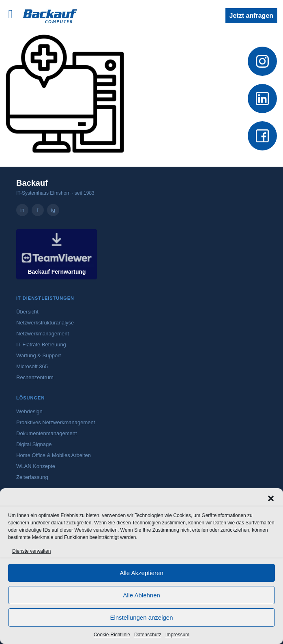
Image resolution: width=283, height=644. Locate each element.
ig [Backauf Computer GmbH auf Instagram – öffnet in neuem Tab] (53, 210)
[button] (271, 498)
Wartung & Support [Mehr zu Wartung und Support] (39, 355)
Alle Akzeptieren (141, 573)
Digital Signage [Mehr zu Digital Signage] (34, 444)
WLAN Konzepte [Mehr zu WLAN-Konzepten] (36, 466)
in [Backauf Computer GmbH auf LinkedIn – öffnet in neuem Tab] (22, 210)
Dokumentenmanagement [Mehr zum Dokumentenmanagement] (47, 433)
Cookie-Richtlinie (112, 635)
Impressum (177, 635)
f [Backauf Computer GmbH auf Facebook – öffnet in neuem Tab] (38, 210)
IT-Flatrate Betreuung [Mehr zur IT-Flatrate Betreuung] (41, 345)
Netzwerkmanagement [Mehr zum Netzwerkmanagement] (43, 334)
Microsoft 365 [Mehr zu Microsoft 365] (32, 366)
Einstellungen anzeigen (141, 617)
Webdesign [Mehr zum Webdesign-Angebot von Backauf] (29, 411)
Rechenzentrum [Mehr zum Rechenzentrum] (35, 377)
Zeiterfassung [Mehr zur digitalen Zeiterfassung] (32, 477)
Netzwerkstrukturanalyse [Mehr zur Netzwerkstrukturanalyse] (45, 323)
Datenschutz (148, 635)
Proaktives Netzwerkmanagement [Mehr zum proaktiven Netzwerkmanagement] (56, 422)
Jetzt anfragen (251, 16)
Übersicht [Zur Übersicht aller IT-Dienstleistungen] (27, 312)
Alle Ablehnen (141, 595)
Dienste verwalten (31, 551)
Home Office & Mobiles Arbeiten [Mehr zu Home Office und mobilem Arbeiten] (54, 455)
